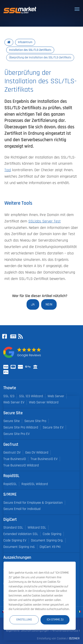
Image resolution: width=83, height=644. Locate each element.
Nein (49, 304)
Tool (8, 170)
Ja (33, 304)
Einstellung (24, 620)
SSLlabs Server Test (44, 221)
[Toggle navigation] (77, 9)
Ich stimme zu (55, 620)
